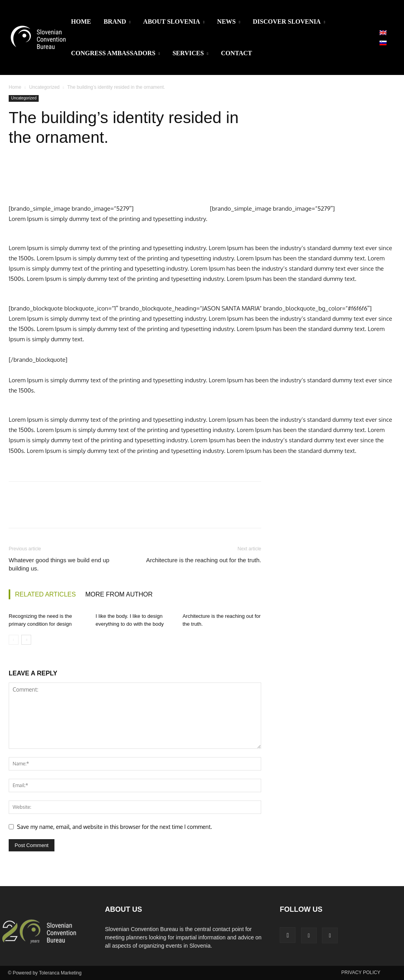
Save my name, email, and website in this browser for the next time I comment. (114, 827)
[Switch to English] (383, 32)
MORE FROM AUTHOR (119, 594)
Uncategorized (44, 87)
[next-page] (26, 640)
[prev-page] (14, 640)
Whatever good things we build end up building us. (59, 564)
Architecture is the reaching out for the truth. (204, 560)
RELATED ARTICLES (45, 594)
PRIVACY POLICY (361, 973)
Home (15, 87)
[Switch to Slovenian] (383, 43)
